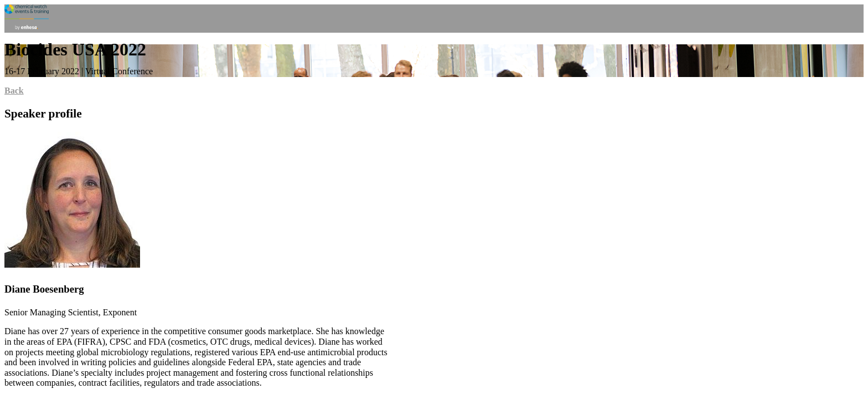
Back (14, 91)
